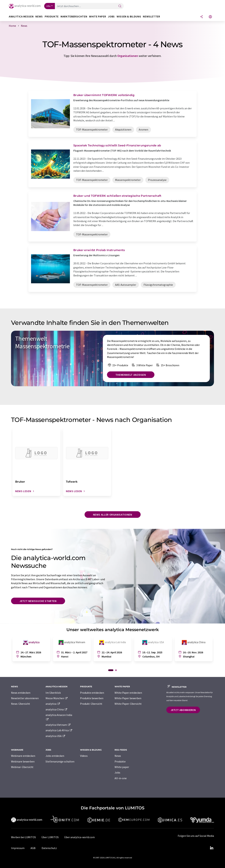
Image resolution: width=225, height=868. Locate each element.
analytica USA (55, 736)
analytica (53, 704)
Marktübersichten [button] (74, 16)
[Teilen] (202, 17)
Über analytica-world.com (79, 837)
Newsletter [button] (151, 16)
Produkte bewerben (92, 698)
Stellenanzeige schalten (60, 761)
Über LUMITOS (50, 837)
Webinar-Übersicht (22, 767)
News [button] (39, 16)
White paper (122, 767)
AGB (33, 848)
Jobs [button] (111, 16)
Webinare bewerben (23, 761)
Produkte (120, 761)
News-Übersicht (21, 704)
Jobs (117, 772)
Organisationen (128, 56)
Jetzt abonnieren (183, 710)
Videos (84, 756)
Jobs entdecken (55, 756)
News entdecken (21, 693)
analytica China (57, 709)
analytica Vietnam (58, 725)
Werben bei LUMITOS (23, 837)
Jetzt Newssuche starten (38, 601)
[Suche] (120, 6)
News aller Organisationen (113, 515)
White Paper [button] (97, 16)
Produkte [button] (52, 16)
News (118, 756)
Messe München (57, 698)
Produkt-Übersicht (91, 704)
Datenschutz (49, 848)
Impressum (18, 848)
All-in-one (121, 778)
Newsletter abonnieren (25, 698)
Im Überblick (53, 693)
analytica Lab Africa (59, 730)
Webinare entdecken (23, 756)
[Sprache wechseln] (210, 17)
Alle (48, 6)
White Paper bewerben (128, 698)
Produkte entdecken (92, 693)
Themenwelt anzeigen (131, 375)
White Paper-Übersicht (128, 704)
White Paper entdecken (128, 693)
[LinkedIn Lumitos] (212, 848)
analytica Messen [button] (21, 16)
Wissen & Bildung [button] (129, 16)
